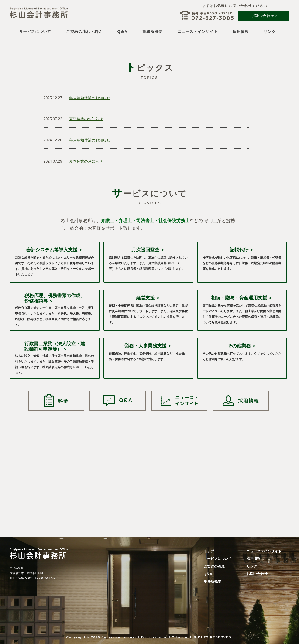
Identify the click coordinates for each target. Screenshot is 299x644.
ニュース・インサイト (198, 32)
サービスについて (35, 32)
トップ (209, 551)
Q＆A (122, 32)
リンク (270, 32)
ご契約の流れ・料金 (84, 32)
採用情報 (241, 32)
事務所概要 (152, 32)
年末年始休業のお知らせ (90, 98)
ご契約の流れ (214, 566)
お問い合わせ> (264, 16)
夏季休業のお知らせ (86, 119)
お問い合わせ (257, 574)
